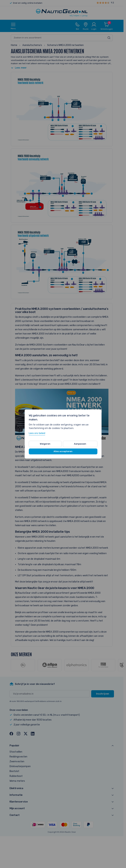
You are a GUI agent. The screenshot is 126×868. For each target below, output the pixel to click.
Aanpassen (80, 444)
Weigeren (45, 444)
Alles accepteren (63, 451)
